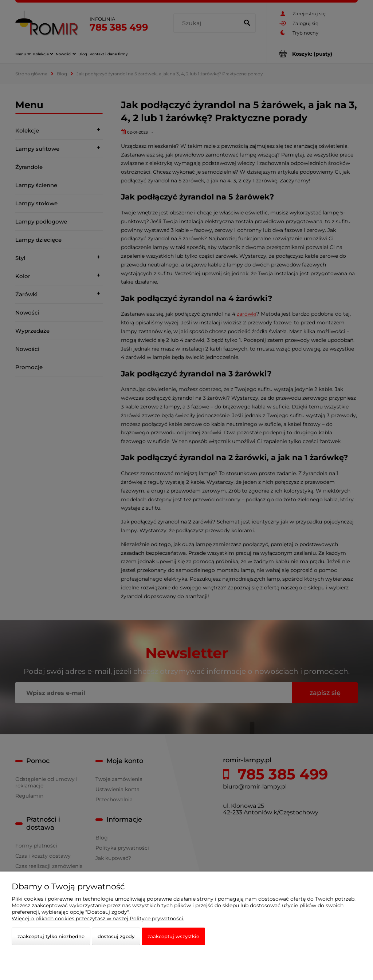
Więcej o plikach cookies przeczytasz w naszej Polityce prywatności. (98, 918)
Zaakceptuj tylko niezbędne (51, 936)
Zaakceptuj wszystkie (173, 936)
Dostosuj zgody (116, 936)
